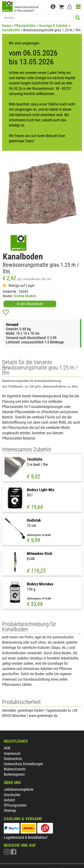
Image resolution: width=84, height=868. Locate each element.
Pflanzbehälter (25, 26)
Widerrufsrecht (15, 769)
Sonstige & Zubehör (53, 26)
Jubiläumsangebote (19, 789)
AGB (7, 748)
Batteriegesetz (14, 774)
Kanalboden (11, 30)
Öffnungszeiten (15, 805)
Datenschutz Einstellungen (23, 764)
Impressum (12, 753)
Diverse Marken (25, 296)
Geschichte (12, 795)
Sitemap (10, 810)
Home (7, 26)
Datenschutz (13, 759)
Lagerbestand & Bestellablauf (26, 837)
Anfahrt (9, 800)
